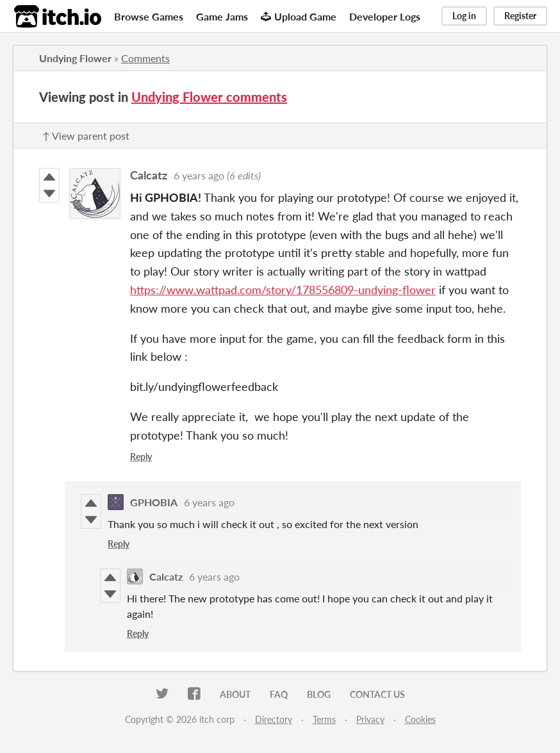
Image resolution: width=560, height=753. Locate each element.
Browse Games (149, 16)
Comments (145, 58)
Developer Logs (385, 16)
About (235, 694)
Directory (274, 719)
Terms (324, 719)
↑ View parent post (86, 136)
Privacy (370, 719)
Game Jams (222, 16)
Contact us (377, 694)
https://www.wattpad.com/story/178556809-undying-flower (283, 290)
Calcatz (149, 175)
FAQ (279, 694)
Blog (319, 694)
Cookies (420, 719)
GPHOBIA (154, 502)
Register (520, 16)
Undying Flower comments (209, 97)
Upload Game (299, 16)
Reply (141, 457)
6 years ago (199, 175)
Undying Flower (75, 58)
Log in (464, 16)
